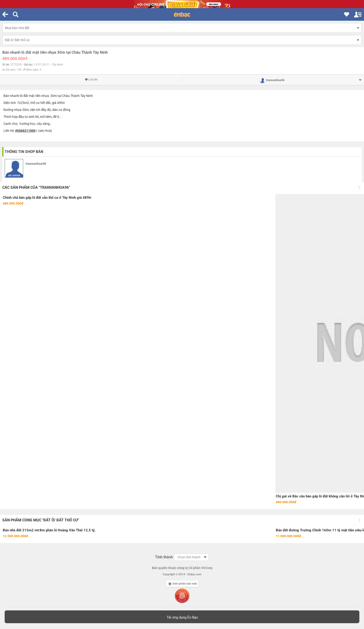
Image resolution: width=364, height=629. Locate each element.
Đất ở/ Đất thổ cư (17, 40)
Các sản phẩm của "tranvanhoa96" (36, 187)
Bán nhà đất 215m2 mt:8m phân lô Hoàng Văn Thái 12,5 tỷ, (49, 530)
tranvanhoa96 (36, 164)
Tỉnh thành (164, 557)
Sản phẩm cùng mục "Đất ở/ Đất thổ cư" (41, 520)
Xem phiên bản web (183, 584)
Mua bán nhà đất (17, 28)
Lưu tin (91, 79)
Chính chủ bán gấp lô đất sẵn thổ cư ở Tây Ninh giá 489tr (47, 198)
